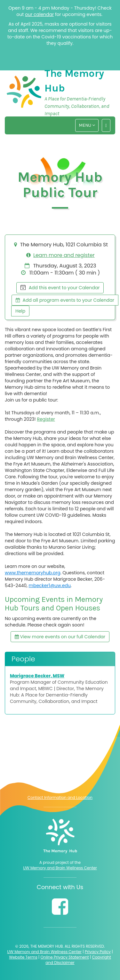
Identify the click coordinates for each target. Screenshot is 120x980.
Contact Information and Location (60, 797)
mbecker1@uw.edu (50, 586)
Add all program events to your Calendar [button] (65, 300)
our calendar (39, 14)
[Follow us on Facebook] (60, 907)
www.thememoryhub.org (33, 573)
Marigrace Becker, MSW (37, 676)
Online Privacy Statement (65, 957)
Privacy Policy (98, 952)
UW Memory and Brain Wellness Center (60, 868)
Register (46, 419)
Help (20, 311)
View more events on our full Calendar (60, 637)
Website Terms (23, 957)
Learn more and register (64, 255)
